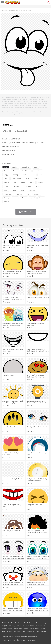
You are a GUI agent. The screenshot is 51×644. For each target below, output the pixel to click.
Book (20, 629)
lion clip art (26, 171)
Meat (38, 632)
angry (6, 175)
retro (27, 179)
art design (32, 190)
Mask (9, 626)
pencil (23, 182)
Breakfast (9, 632)
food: (4, 631)
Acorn (9, 620)
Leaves (19, 620)
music (33, 175)
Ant (9, 623)
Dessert (19, 632)
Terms (9, 640)
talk (15, 182)
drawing (15, 175)
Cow (34, 623)
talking (7, 198)
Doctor (40, 626)
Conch (29, 620)
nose (24, 175)
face (15, 198)
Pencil (37, 629)
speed (33, 198)
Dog (37, 623)
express (36, 179)
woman (7, 202)
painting (15, 167)
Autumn (14, 620)
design (7, 182)
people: (4, 626)
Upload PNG (36, 640)
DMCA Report (8, 125)
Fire (37, 620)
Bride (17, 626)
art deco (38, 186)
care (23, 190)
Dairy (15, 632)
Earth (34, 620)
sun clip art (26, 167)
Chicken (29, 623)
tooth (41, 198)
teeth (6, 171)
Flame (41, 620)
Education (42, 629)
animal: (4, 623)
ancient (37, 194)
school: (4, 629)
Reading (32, 629)
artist (6, 179)
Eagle (45, 623)
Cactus (24, 620)
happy (32, 182)
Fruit (34, 632)
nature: (4, 620)
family (22, 626)
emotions (28, 186)
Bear (12, 623)
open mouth (8, 194)
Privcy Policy (16, 640)
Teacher (16, 629)
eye (6, 190)
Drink (24, 632)
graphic (41, 182)
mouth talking (17, 179)
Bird (16, 623)
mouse (24, 198)
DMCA (29, 640)
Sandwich (43, 632)
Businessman (33, 626)
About (4, 640)
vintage (15, 171)
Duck (41, 623)
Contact (23, 640)
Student (10, 629)
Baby (13, 626)
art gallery (17, 186)
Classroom (26, 629)
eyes (6, 167)
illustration (38, 171)
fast (28, 194)
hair (41, 175)
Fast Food (29, 632)
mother (27, 626)
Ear (44, 626)
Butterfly (21, 623)
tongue (7, 186)
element (19, 194)
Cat (25, 623)
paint (36, 167)
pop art (14, 190)
